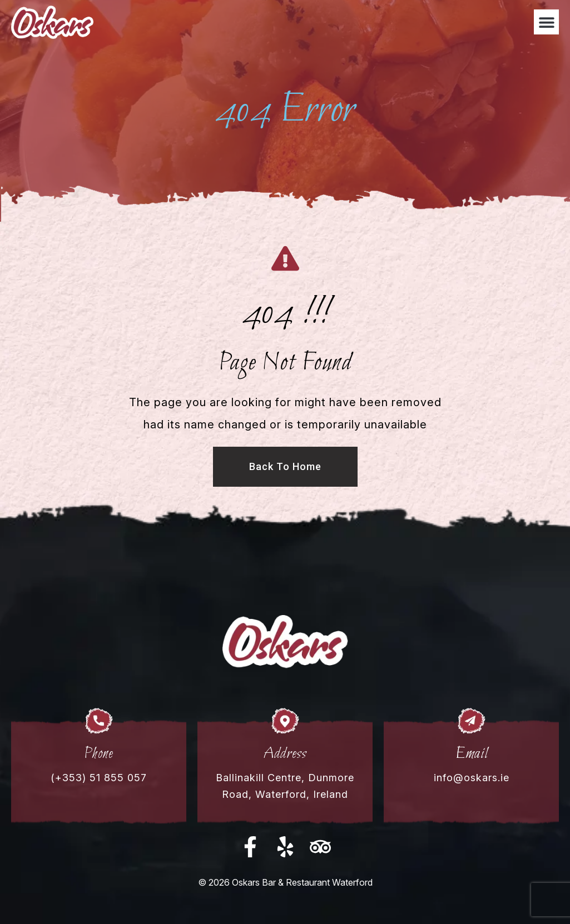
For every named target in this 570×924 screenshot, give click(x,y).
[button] (546, 22)
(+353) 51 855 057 (99, 778)
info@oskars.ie (472, 778)
